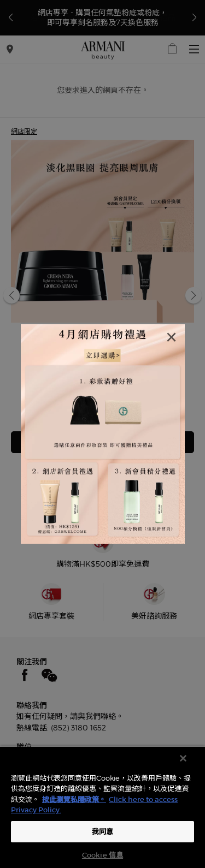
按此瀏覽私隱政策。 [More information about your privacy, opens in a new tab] (74, 799)
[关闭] (183, 758)
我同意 (102, 832)
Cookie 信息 (102, 855)
